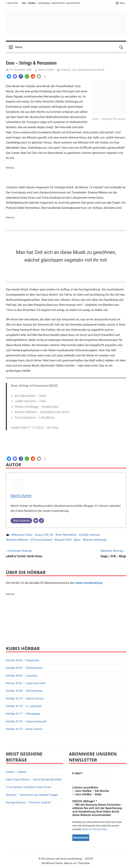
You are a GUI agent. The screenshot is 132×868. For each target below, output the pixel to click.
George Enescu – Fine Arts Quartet (28, 802)
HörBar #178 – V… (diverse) (24, 706)
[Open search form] (121, 47)
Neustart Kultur (23, 535)
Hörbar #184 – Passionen (23, 660)
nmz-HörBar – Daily (87, 794)
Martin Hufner (46, 70)
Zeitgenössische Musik (91, 70)
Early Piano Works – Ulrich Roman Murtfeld (34, 779)
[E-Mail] (36, 521)
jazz (78, 540)
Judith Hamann (90, 535)
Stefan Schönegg (95, 540)
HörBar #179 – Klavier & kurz (25, 698)
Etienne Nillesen (18, 540)
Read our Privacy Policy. (95, 829)
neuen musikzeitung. (89, 583)
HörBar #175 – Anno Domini (24, 729)
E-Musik (65, 70)
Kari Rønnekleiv (67, 535)
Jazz (74, 70)
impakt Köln (64, 540)
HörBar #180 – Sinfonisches (24, 691)
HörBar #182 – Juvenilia (21, 676)
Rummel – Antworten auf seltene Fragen (32, 795)
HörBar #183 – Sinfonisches (24, 668)
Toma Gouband (42, 540)
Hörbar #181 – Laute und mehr (26, 683)
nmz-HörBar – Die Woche (91, 791)
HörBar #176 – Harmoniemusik (26, 721)
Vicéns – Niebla (16, 772)
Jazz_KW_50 (45, 535)
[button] (9, 76)
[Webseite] (41, 521)
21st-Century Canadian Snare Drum (29, 787)
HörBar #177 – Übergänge (23, 714)
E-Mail (78, 773)
